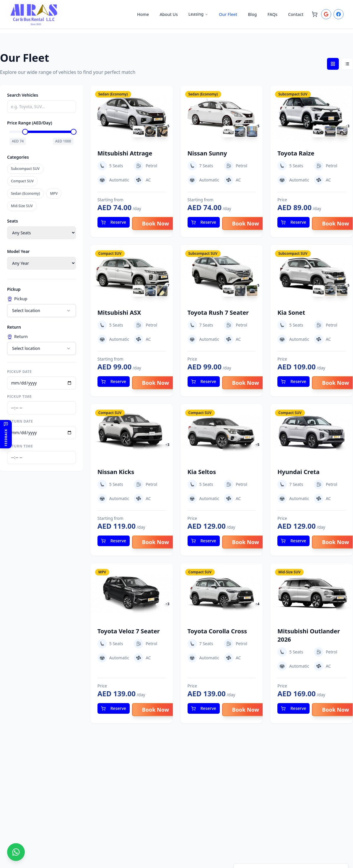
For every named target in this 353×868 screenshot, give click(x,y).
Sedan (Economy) (25, 193)
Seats (13, 221)
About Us (169, 14)
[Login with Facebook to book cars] (339, 14)
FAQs (272, 14)
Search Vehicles (23, 95)
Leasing (199, 14)
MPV (54, 193)
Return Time (20, 446)
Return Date (20, 421)
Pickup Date (19, 372)
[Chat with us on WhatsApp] (16, 852)
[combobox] (42, 311)
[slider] (27, 132)
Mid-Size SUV (22, 206)
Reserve (114, 222)
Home (143, 14)
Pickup (17, 299)
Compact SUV (22, 181)
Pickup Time (19, 397)
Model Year (18, 251)
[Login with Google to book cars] (326, 14)
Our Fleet (228, 14)
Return (17, 336)
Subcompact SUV (25, 169)
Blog (252, 14)
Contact (296, 14)
